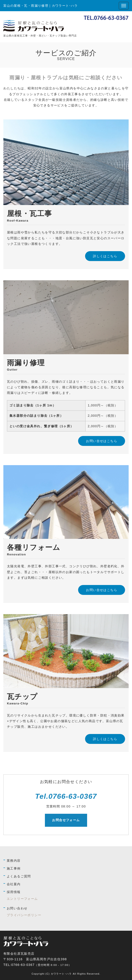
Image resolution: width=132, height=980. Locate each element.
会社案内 (14, 884)
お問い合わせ (17, 908)
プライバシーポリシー (24, 915)
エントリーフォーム (22, 899)
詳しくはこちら (105, 256)
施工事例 (14, 868)
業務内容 (14, 861)
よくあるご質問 (19, 876)
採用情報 (14, 892)
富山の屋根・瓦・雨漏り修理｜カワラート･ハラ (41, 6)
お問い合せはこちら (102, 441)
